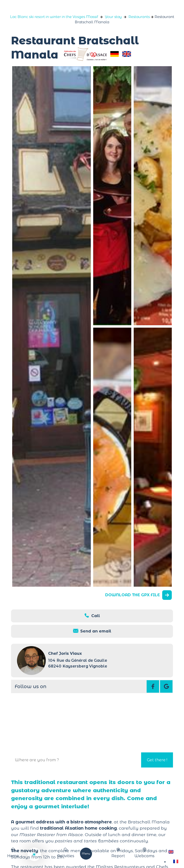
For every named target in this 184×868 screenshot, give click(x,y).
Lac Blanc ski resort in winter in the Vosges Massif (54, 17)
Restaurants (139, 17)
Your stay (113, 17)
